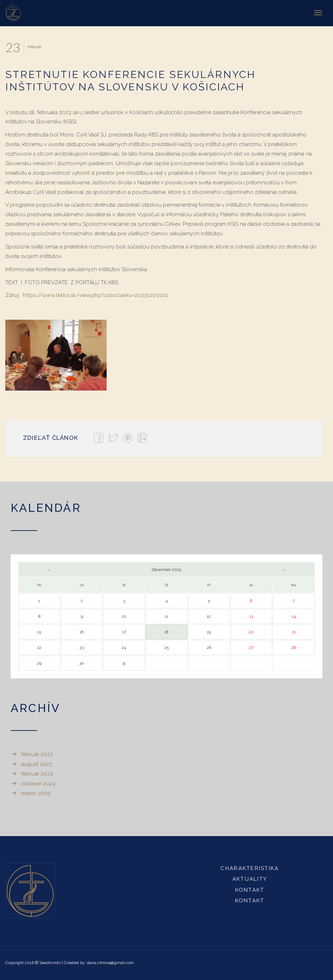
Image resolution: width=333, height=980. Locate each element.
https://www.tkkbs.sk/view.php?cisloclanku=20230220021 (95, 295)
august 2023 (36, 764)
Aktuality (250, 879)
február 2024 (37, 774)
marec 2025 (36, 793)
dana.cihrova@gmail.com (110, 963)
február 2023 (37, 754)
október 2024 (38, 784)
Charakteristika (250, 868)
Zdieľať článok (51, 438)
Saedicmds (50, 963)
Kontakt (250, 890)
